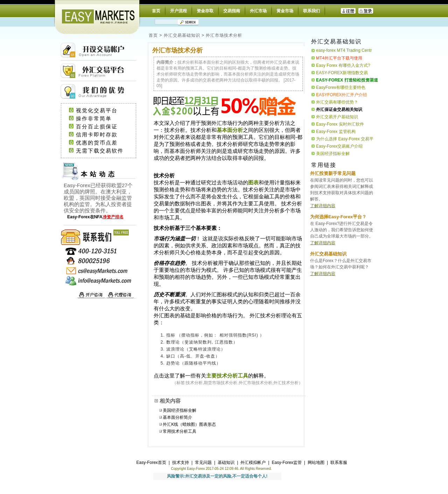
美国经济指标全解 (180, 410)
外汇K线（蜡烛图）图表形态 (189, 424)
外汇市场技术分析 (224, 35)
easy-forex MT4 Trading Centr (344, 50)
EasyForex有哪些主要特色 (341, 87)
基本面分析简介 (177, 417)
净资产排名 (113, 217)
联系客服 (339, 463)
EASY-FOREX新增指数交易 (342, 73)
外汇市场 (258, 11)
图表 (253, 183)
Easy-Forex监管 (286, 463)
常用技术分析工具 (180, 431)
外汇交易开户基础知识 (337, 117)
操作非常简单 (102, 119)
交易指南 (232, 11)
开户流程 (178, 11)
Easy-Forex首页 (151, 463)
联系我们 (311, 11)
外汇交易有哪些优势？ (337, 102)
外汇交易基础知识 (182, 35)
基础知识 (226, 463)
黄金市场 (285, 11)
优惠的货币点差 (103, 143)
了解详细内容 (323, 206)
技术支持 (181, 463)
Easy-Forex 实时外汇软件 (340, 124)
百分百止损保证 (103, 127)
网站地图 (316, 463)
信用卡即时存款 (103, 135)
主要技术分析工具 (227, 376)
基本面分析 (230, 130)
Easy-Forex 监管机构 (336, 132)
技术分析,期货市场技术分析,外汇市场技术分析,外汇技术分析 (242, 383)
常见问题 (203, 463)
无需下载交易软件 (103, 151)
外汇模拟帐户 (253, 463)
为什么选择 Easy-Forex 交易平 (345, 139)
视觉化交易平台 (103, 111)
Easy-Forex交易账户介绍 (339, 146)
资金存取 (205, 11)
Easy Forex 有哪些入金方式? (343, 65)
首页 (156, 11)
